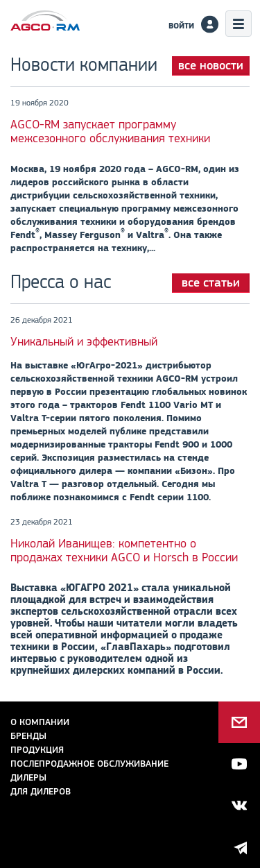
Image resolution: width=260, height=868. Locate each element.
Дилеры (28, 777)
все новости (211, 65)
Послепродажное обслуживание (89, 764)
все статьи (211, 282)
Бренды (28, 736)
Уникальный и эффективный (84, 341)
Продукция (37, 750)
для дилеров (41, 791)
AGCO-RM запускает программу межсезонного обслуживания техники (110, 131)
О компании (40, 722)
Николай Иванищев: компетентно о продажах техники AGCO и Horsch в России (124, 550)
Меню (239, 24)
